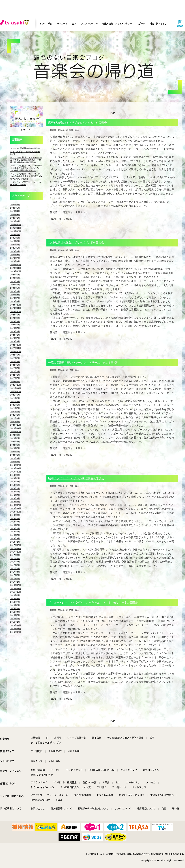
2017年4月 (15, 572)
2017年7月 (15, 562)
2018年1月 (15, 542)
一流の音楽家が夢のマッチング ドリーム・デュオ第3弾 (83, 362)
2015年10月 (16, 632)
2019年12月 (16, 465)
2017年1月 (15, 582)
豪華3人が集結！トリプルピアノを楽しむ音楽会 (78, 123)
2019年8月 (15, 478)
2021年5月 (15, 408)
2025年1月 (15, 261)
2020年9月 (15, 435)
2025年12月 (16, 225)
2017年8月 (15, 559)
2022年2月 (15, 378)
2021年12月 (16, 385)
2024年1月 (15, 301)
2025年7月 (15, 241)
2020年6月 (15, 445)
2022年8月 (15, 358)
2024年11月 (16, 268)
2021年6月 (15, 405)
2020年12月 (16, 425)
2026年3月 (15, 215)
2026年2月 (15, 218)
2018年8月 (15, 518)
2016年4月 (15, 612)
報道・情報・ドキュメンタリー (117, 23)
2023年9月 (15, 315)
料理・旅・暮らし (158, 23)
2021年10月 (16, 392)
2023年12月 (16, 305)
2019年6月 (15, 485)
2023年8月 (15, 318)
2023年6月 (15, 325)
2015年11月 (16, 629)
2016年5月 (15, 608)
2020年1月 (15, 462)
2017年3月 (15, 575)
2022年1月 (15, 382)
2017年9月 (15, 555)
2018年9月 (15, 515)
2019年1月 (15, 502)
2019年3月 (15, 495)
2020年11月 (16, 428)
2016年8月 (15, 599)
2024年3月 (15, 295)
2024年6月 (15, 285)
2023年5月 (15, 328)
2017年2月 (15, 579)
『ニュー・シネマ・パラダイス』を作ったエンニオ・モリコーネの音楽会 (93, 602)
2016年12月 (16, 585)
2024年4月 (15, 291)
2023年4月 (15, 331)
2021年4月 (15, 412)
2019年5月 (15, 488)
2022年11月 (16, 348)
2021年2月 (15, 418)
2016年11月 (16, 589)
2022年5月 (15, 368)
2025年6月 (15, 245)
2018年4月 (15, 532)
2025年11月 (16, 228)
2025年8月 (15, 238)
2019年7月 (15, 482)
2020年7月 (15, 442)
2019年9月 (15, 475)
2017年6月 (15, 565)
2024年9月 (15, 275)
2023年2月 (15, 338)
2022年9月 (15, 355)
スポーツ (141, 23)
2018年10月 (16, 512)
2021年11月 (16, 388)
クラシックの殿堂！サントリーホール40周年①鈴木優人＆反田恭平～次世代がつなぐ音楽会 (26, 176)
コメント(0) (56, 219)
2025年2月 (15, 258)
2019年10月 (16, 472)
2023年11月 (16, 308)
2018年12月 (16, 505)
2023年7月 (15, 321)
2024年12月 (16, 265)
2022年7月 (15, 361)
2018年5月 (15, 528)
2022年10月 (16, 352)
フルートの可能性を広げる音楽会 (25, 148)
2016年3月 (15, 615)
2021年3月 (15, 415)
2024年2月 (15, 298)
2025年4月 (15, 251)
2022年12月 (16, 345)
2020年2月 (15, 458)
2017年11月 (16, 549)
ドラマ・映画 (46, 23)
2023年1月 (15, 341)
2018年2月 (15, 538)
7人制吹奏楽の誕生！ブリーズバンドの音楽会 (76, 242)
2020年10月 (16, 432)
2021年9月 (15, 395)
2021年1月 (15, 422)
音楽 (74, 23)
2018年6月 (15, 525)
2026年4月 (15, 211)
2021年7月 (15, 401)
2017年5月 (15, 568)
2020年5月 (15, 448)
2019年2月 (15, 498)
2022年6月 (15, 365)
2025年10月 (16, 231)
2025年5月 (15, 248)
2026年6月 (15, 205)
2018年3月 (15, 535)
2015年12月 (16, 625)
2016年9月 (15, 595)
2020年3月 (15, 455)
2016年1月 (15, 622)
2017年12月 (16, 545)
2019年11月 (16, 468)
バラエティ (62, 23)
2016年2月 (15, 619)
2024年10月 (16, 271)
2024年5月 (15, 288)
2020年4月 (15, 452)
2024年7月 (15, 281)
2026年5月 (15, 208)
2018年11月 (16, 508)
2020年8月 (15, 438)
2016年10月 (16, 592)
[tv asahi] (15, 24)
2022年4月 (15, 371)
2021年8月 (15, 398)
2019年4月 (15, 492)
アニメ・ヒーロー (89, 23)
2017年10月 (16, 552)
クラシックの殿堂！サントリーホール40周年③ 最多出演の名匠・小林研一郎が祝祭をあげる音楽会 (26, 160)
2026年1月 (15, 221)
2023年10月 (16, 311)
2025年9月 (15, 235)
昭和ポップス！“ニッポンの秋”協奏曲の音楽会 (76, 478)
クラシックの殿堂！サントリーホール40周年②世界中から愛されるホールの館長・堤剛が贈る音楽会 (26, 168)
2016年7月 (15, 602)
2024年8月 (15, 278)
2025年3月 (15, 255)
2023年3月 (15, 335)
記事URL (68, 219)
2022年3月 (15, 375)
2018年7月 (15, 522)
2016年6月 (15, 605)
